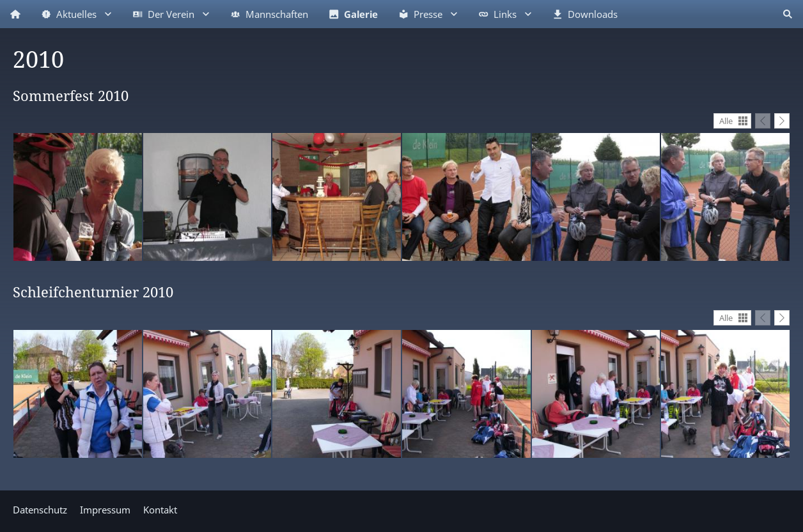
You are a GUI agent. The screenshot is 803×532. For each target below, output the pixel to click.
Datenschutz (40, 510)
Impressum (105, 510)
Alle (726, 121)
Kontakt (160, 510)
